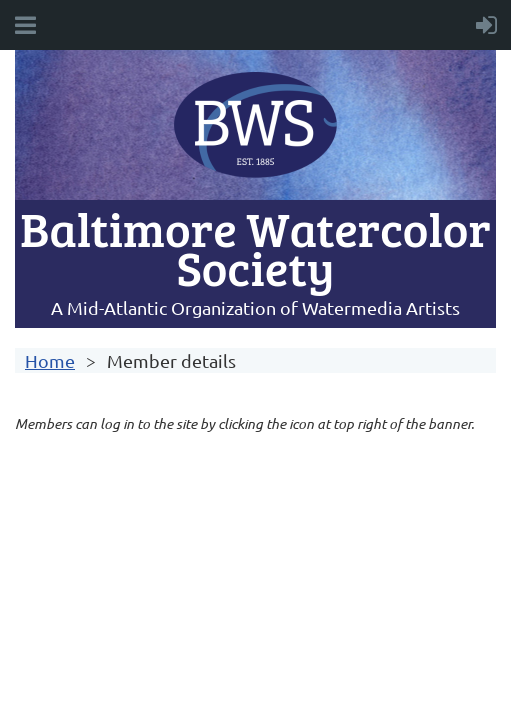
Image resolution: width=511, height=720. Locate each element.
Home (50, 360)
